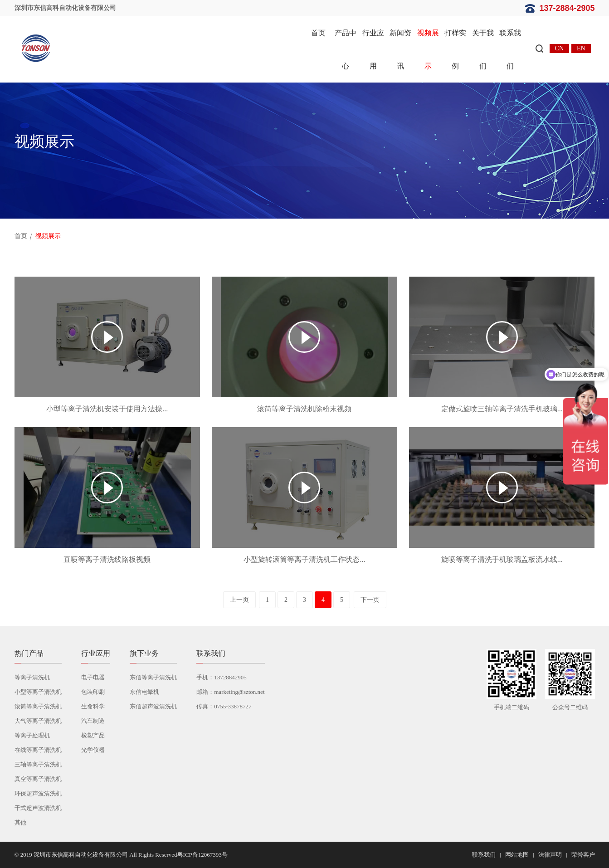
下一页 (370, 600)
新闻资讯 (400, 49)
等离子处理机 (32, 735)
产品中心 (346, 49)
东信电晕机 (144, 692)
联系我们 (510, 49)
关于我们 (483, 49)
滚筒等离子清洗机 (38, 706)
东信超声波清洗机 (153, 706)
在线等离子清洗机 (38, 750)
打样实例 (455, 49)
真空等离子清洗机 (38, 779)
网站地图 (517, 855)
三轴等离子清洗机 (38, 764)
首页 (318, 33)
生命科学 (93, 706)
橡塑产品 (93, 735)
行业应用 (373, 49)
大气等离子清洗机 (38, 721)
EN (581, 48)
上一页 (239, 600)
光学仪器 (93, 750)
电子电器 (93, 677)
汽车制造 (93, 721)
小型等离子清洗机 (38, 692)
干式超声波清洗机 (38, 808)
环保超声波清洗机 (38, 793)
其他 (20, 822)
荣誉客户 (583, 855)
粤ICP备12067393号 (202, 855)
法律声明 (550, 855)
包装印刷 (93, 692)
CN (559, 48)
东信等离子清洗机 (153, 677)
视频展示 (428, 49)
